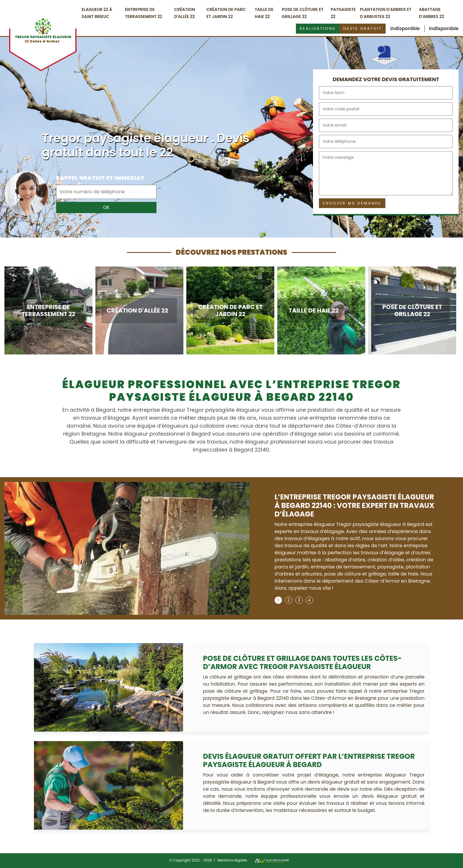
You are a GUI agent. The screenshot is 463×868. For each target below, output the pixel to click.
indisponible (405, 28)
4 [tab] (309, 600)
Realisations (318, 28)
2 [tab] (288, 600)
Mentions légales (232, 860)
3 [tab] (299, 600)
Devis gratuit (363, 28)
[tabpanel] (355, 545)
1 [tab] (278, 600)
